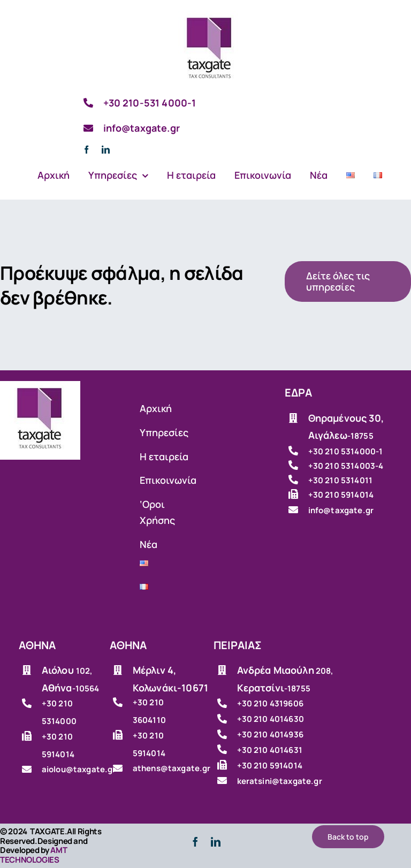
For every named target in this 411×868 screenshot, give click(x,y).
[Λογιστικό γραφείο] (210, 16)
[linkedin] (106, 150)
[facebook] (86, 150)
